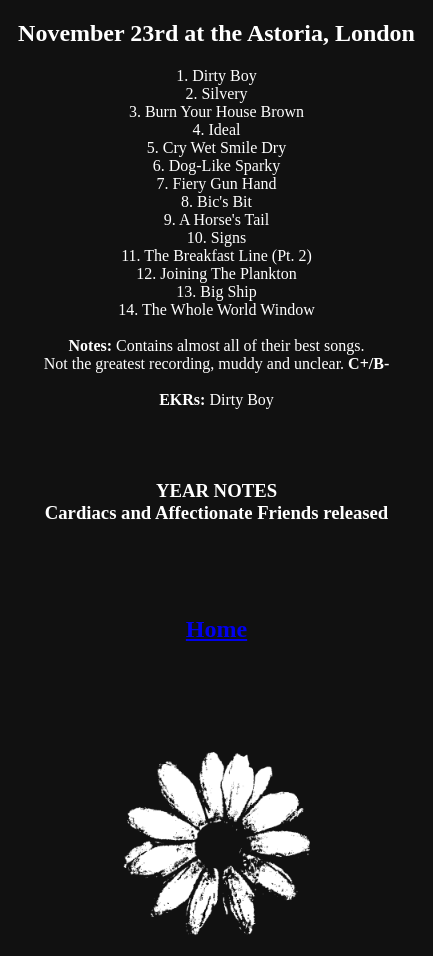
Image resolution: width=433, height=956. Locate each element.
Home (216, 629)
